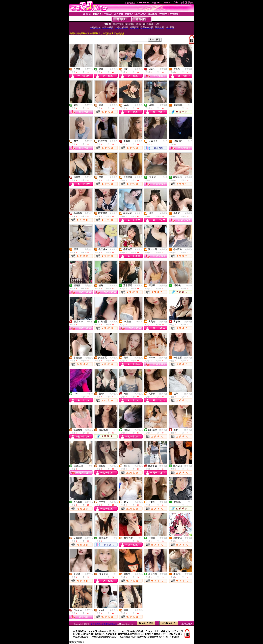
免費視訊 (89, 69)
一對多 (164, 141)
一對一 (189, 105)
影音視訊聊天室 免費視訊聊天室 (104, 624)
